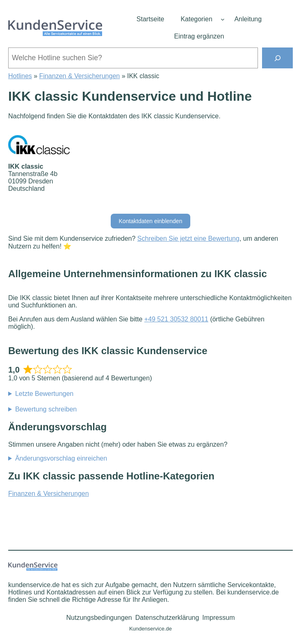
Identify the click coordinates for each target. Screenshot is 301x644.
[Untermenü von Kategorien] (223, 19)
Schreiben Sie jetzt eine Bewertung (188, 238)
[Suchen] (277, 58)
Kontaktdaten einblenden (151, 221)
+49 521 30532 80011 (176, 319)
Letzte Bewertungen (44, 394)
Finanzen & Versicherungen (80, 76)
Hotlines (20, 76)
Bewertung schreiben (46, 409)
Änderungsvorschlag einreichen (61, 458)
